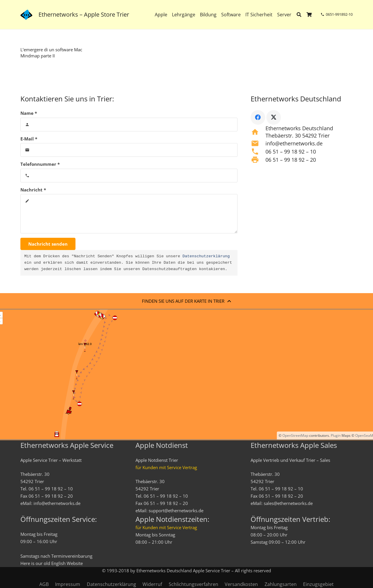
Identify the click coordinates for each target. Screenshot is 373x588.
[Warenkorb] (309, 15)
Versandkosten (241, 584)
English (58, 563)
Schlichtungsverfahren (193, 584)
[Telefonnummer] (129, 176)
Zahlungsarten (281, 584)
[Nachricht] (129, 214)
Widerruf (152, 584)
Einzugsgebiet (318, 584)
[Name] (129, 125)
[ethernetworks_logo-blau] (26, 15)
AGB (44, 584)
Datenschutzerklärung (206, 256)
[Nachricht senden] (48, 244)
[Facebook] (258, 117)
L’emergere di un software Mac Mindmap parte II (51, 53)
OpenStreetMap (295, 435)
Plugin (335, 435)
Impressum (68, 584)
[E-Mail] (129, 150)
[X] (274, 117)
